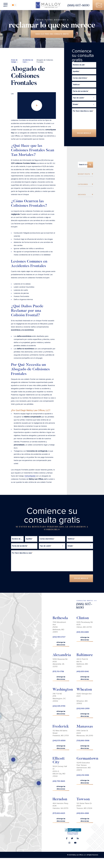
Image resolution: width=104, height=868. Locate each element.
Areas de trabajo (14, 61)
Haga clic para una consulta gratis (52, 34)
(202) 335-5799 (59, 706)
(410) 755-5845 (59, 781)
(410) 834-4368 (83, 813)
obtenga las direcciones (61, 644)
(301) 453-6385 (83, 632)
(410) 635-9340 (83, 672)
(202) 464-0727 (59, 637)
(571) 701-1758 (58, 672)
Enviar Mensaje (84, 133)
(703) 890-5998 (83, 741)
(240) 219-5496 (83, 775)
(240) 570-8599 (59, 741)
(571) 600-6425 (59, 813)
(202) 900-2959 (83, 709)
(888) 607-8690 (78, 6)
